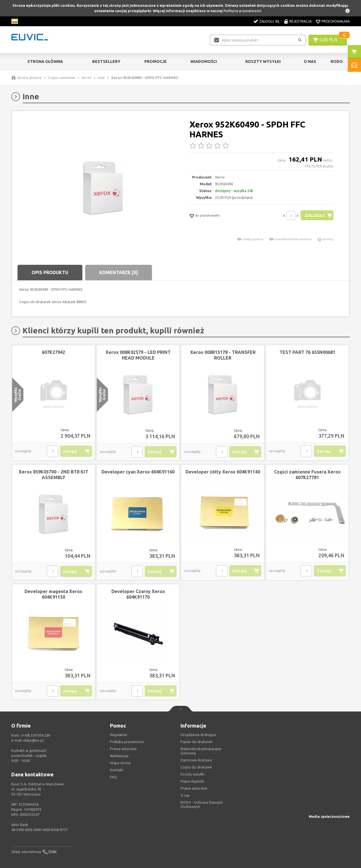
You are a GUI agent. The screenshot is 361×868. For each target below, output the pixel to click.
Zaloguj (315, 215)
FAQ (114, 777)
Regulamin (119, 735)
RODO (337, 61)
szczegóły (23, 451)
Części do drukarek (196, 767)
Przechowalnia (336, 21)
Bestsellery (106, 61)
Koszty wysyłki (263, 61)
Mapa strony (120, 763)
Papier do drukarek (196, 742)
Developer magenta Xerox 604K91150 (53, 594)
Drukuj (328, 239)
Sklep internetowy (26, 852)
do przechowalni (207, 215)
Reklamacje (119, 756)
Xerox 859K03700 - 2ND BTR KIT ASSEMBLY (53, 475)
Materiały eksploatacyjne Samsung (201, 751)
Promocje (156, 61)
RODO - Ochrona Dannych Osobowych (202, 804)
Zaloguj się (269, 21)
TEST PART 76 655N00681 (307, 352)
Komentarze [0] (119, 272)
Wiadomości (204, 61)
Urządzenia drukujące (198, 735)
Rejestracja (301, 21)
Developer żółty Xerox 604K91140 (223, 472)
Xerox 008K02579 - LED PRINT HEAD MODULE (138, 355)
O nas (185, 795)
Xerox (86, 78)
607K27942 (53, 352)
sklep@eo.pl (33, 740)
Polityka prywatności (127, 742)
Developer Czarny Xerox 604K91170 (138, 594)
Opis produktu (50, 272)
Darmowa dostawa (196, 760)
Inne (101, 78)
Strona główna (45, 61)
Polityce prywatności (242, 11)
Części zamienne (61, 78)
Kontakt (117, 770)
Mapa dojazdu (192, 781)
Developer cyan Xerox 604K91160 (138, 472)
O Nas (310, 61)
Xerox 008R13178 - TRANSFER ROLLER (223, 355)
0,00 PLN (328, 40)
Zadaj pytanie (253, 239)
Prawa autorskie (194, 788)
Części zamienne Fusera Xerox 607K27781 (307, 475)
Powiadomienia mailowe (293, 239)
